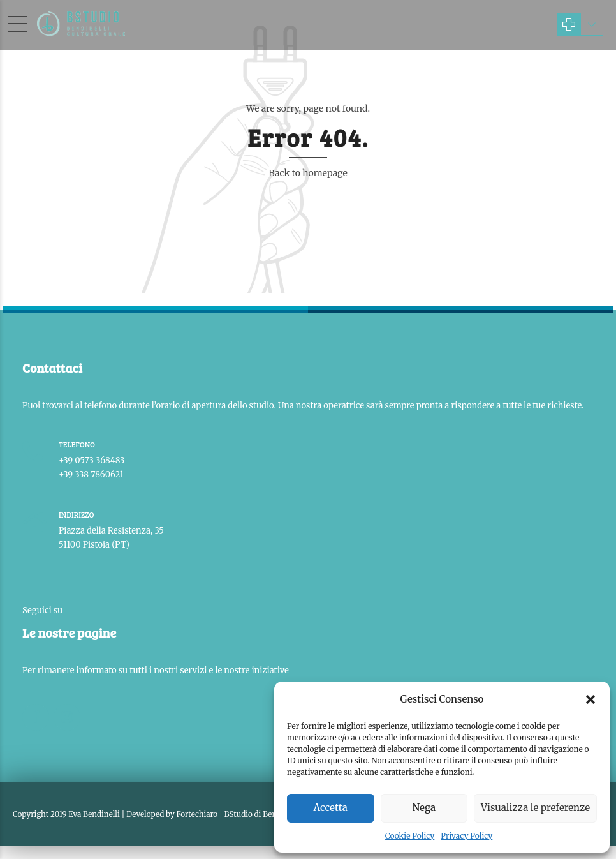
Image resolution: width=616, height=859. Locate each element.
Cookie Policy (410, 836)
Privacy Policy (466, 836)
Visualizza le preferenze (535, 808)
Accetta (331, 808)
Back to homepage (308, 173)
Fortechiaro (197, 814)
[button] (590, 699)
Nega (424, 808)
